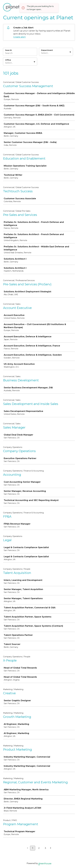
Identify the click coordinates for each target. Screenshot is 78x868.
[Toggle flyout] (70, 52)
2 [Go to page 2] (39, 848)
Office (8, 60)
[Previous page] (28, 848)
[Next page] (51, 848)
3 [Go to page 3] (45, 848)
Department (47, 50)
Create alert (19, 37)
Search (8, 50)
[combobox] (41, 53)
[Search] (20, 53)
